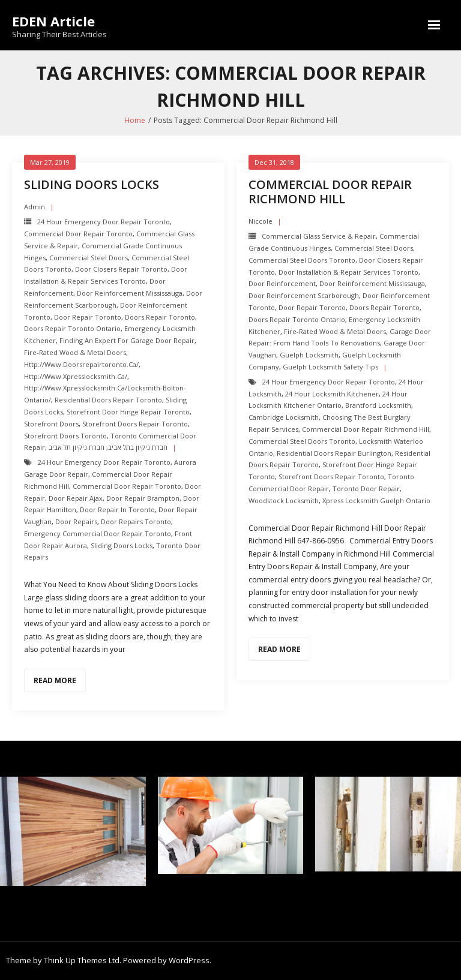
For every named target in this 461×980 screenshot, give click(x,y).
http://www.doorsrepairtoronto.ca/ (81, 364)
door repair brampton (143, 498)
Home (135, 120)
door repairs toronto (136, 521)
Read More (55, 680)
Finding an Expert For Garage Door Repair (127, 340)
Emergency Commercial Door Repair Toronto (98, 533)
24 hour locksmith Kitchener (332, 394)
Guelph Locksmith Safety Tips (330, 367)
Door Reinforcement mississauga (130, 293)
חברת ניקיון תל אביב (77, 447)
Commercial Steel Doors (89, 258)
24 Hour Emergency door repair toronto (104, 222)
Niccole (261, 221)
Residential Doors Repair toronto (108, 400)
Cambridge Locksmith (284, 417)
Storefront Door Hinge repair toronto (128, 412)
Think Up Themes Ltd (82, 960)
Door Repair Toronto (88, 317)
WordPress (189, 960)
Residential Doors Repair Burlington (334, 453)
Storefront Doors (51, 424)
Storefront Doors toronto (65, 436)
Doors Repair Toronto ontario (72, 328)
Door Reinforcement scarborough (304, 295)
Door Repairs (76, 521)
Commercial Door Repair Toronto (78, 234)
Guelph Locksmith (309, 355)
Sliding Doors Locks (92, 184)
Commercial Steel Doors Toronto (302, 260)
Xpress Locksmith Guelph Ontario (376, 500)
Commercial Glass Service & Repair (319, 236)
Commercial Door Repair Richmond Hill (330, 192)
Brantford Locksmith (378, 405)
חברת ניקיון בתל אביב (138, 447)
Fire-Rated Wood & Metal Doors (75, 352)
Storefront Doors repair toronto (135, 424)
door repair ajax (76, 498)
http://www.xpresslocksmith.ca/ (76, 376)
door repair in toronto (117, 509)
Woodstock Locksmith (284, 500)
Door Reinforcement (282, 283)
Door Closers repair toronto (121, 269)
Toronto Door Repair (366, 489)
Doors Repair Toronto (160, 317)
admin (35, 207)
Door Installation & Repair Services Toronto (348, 272)
